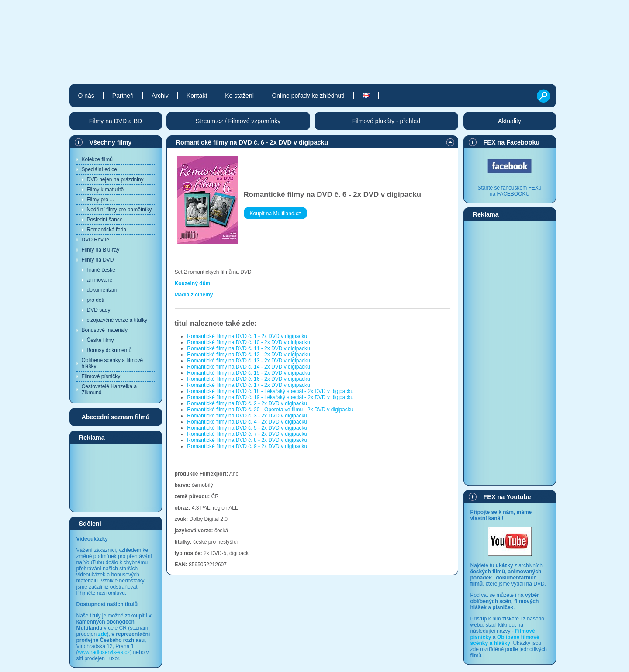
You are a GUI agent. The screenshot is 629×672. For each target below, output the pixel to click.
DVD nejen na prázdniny (115, 179)
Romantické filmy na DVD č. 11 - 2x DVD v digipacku (248, 348)
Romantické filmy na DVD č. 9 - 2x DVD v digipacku (247, 446)
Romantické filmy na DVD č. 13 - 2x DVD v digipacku (248, 361)
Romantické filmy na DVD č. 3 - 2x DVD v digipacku (247, 416)
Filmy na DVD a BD (116, 121)
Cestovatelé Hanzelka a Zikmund (109, 389)
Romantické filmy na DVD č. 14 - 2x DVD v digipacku (248, 367)
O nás (86, 96)
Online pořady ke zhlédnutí (308, 96)
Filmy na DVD (98, 260)
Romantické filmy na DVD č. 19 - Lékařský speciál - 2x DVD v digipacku (270, 397)
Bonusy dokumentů (109, 350)
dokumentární (103, 290)
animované (100, 280)
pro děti (96, 300)
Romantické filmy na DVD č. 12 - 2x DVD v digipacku (248, 355)
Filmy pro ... (101, 200)
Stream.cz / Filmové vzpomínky (238, 121)
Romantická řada (107, 230)
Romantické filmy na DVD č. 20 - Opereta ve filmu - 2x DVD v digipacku (270, 410)
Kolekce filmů (97, 159)
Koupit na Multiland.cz (275, 214)
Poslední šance (105, 220)
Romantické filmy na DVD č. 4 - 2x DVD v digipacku (247, 422)
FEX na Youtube (507, 497)
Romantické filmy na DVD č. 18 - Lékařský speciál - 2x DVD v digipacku (270, 391)
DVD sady (99, 310)
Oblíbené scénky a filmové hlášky (112, 363)
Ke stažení (239, 96)
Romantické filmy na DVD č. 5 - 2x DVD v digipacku (247, 428)
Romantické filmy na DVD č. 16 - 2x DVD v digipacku (248, 379)
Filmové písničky (101, 376)
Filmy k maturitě (105, 190)
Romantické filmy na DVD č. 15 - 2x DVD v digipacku (248, 373)
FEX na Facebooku (512, 142)
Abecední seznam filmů (116, 417)
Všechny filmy (111, 142)
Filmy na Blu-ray (101, 250)
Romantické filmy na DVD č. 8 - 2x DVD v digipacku (247, 440)
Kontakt (197, 96)
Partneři (123, 96)
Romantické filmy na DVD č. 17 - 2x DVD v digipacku (248, 385)
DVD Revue (95, 240)
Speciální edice (99, 169)
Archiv (160, 96)
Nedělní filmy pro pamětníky (119, 210)
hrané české (101, 270)
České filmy (100, 340)
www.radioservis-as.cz (104, 652)
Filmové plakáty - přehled (386, 121)
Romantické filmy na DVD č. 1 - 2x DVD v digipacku (247, 336)
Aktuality (510, 121)
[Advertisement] (116, 477)
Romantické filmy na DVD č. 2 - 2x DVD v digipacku (247, 403)
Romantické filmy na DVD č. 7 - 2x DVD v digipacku (247, 434)
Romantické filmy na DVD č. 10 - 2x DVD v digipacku (248, 342)
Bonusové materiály (105, 330)
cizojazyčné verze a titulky (117, 320)
